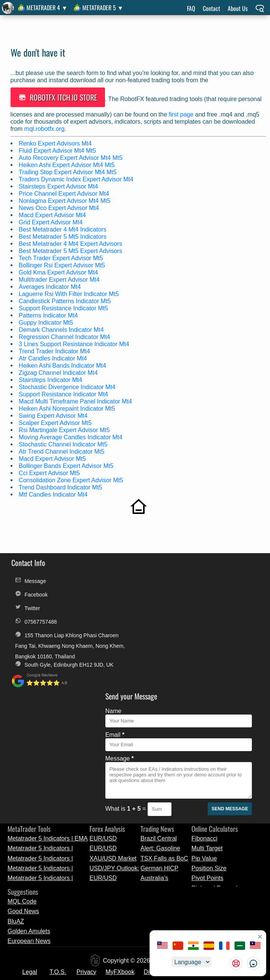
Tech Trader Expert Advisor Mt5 (62, 257)
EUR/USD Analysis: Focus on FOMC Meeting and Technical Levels (115, 761)
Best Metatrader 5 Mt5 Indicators (63, 235)
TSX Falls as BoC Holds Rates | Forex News (164, 741)
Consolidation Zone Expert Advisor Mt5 (72, 479)
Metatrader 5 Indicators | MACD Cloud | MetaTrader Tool (43, 731)
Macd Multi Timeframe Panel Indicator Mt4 (76, 400)
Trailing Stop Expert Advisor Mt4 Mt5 (69, 171)
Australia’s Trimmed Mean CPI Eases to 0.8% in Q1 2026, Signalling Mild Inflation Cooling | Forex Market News (166, 761)
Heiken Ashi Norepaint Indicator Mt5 (68, 407)
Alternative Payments (208, 854)
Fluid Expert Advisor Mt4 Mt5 (58, 149)
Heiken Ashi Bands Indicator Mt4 (63, 364)
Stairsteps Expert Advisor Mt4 (59, 185)
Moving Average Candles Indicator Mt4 (72, 436)
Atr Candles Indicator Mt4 (54, 357)
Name (123, 574)
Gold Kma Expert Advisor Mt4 (59, 271)
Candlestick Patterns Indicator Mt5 (66, 300)
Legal (30, 854)
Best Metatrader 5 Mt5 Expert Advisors (71, 249)
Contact (211, 8)
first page (182, 113)
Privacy (86, 854)
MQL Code (22, 784)
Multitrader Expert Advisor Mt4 (60, 278)
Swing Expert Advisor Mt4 (54, 414)
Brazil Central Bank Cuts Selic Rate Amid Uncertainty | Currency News (162, 721)
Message (31, 577)
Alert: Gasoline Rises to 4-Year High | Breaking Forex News (161, 731)
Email (125, 598)
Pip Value (204, 741)
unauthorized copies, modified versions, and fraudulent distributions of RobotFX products (127, 975)
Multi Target (207, 731)
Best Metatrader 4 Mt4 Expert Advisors (71, 242)
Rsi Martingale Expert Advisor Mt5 (65, 429)
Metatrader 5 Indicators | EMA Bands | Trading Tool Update (48, 721)
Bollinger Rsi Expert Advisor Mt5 (63, 264)
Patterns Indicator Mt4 (49, 314)
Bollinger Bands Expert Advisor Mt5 (67, 464)
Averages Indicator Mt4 (51, 285)
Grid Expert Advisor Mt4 (52, 221)
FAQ (191, 8)
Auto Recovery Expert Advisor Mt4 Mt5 (72, 156)
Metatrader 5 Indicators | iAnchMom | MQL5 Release (44, 741)
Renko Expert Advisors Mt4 (56, 142)
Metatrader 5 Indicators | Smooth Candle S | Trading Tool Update (44, 761)
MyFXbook (120, 854)
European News (29, 824)
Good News (23, 794)
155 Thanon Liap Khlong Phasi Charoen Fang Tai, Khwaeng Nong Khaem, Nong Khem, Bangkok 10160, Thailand (59, 633)
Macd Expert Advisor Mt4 (53, 214)
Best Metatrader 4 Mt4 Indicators (63, 228)
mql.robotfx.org (45, 127)
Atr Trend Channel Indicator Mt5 (62, 450)
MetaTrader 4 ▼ (47, 8)
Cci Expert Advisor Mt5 (50, 472)
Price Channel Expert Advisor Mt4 (65, 192)
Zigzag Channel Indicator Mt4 (59, 371)
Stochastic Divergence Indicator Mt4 (68, 386)
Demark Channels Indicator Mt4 (62, 328)
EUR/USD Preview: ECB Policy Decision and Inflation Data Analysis (113, 721)
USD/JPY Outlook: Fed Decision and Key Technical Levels (114, 751)
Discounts (157, 854)
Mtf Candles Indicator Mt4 (54, 493)
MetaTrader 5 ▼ (103, 8)
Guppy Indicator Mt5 (47, 321)
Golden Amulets (29, 814)
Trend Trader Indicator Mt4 (55, 350)
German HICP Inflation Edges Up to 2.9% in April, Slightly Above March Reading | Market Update (165, 751)
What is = (136, 672)
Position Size (209, 751)
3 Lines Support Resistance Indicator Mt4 (75, 343)
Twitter (28, 605)
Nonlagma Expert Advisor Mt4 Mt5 (66, 199)
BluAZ (16, 804)
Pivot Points (207, 761)
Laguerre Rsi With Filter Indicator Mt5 (70, 292)
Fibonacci (204, 721)
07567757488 (36, 618)
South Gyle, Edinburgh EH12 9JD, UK (60, 673)
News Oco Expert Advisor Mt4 (60, 206)
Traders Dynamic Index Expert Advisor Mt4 (77, 178)
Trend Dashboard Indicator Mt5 (61, 486)
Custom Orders (156, 873)
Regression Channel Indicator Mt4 (65, 335)
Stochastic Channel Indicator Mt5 (64, 443)
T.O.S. (58, 854)
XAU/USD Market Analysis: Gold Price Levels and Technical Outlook (113, 741)
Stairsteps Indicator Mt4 (51, 378)
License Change (104, 873)
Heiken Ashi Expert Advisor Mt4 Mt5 (68, 163)
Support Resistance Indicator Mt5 (64, 307)
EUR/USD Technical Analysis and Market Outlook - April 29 (114, 731)
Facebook (31, 591)
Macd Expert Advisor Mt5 (53, 457)
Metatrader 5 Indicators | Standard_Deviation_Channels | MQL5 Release (49, 751)
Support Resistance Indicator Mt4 (64, 393)
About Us (238, 8)
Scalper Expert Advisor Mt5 (56, 421)
